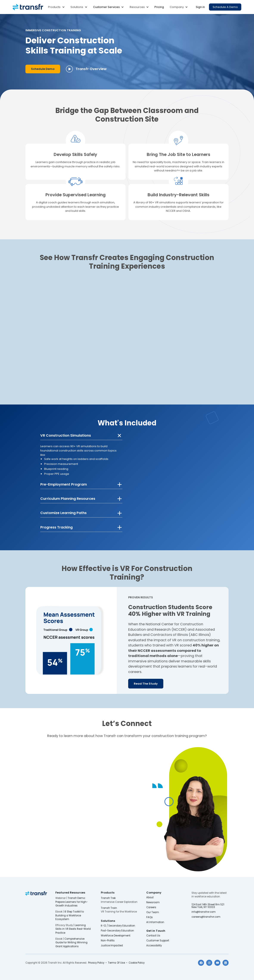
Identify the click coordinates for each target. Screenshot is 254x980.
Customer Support (158, 941)
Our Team (153, 912)
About (150, 898)
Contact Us (153, 936)
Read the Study (146, 684)
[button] (56, 7)
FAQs (150, 917)
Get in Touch (156, 931)
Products (54, 7)
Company (177, 7)
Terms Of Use (116, 963)
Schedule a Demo (225, 7)
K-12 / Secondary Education (118, 926)
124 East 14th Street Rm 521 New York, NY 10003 (208, 906)
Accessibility (154, 946)
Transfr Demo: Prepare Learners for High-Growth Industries (72, 902)
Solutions (77, 7)
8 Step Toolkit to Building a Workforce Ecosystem (70, 915)
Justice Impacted (112, 946)
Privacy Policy (96, 963)
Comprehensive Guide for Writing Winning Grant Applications (71, 942)
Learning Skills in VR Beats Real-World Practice (73, 929)
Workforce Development (116, 936)
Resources (137, 7)
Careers (151, 907)
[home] (28, 7)
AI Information (155, 922)
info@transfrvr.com (204, 912)
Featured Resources (70, 893)
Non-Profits (108, 941)
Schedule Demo (43, 69)
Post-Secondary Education (117, 931)
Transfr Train (109, 908)
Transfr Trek (108, 898)
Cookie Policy (137, 963)
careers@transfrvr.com (206, 917)
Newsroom (153, 902)
